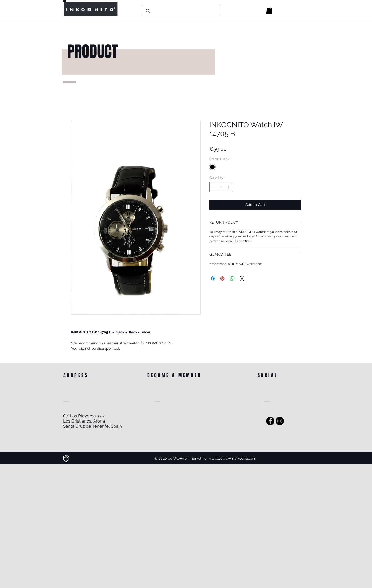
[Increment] (229, 187)
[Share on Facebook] (213, 279)
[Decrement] (213, 187)
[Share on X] (242, 279)
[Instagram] (280, 421)
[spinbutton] (221, 187)
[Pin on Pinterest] (222, 279)
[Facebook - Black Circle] (270, 421)
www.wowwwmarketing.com (233, 458)
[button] (269, 10)
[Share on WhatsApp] (232, 279)
